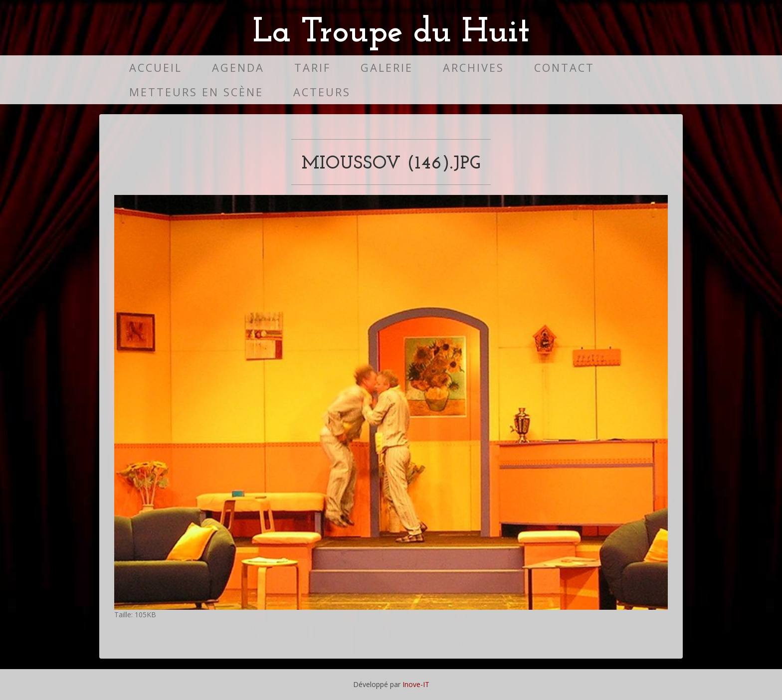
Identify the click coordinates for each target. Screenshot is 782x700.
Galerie (387, 68)
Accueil (156, 68)
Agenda (238, 68)
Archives (474, 68)
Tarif (312, 68)
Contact (564, 68)
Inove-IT (416, 684)
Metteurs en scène (196, 92)
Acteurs (322, 92)
